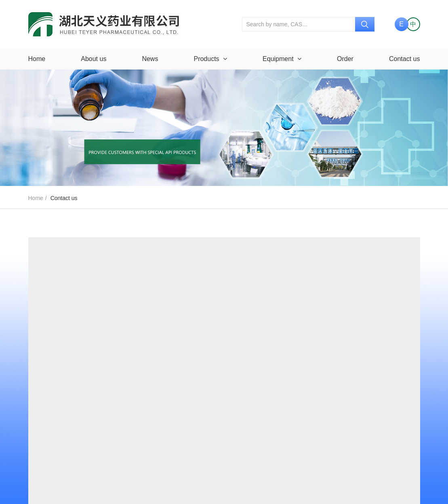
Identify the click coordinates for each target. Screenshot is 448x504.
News (150, 59)
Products (210, 59)
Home (37, 59)
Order (345, 59)
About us (94, 59)
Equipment (282, 59)
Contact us (404, 59)
